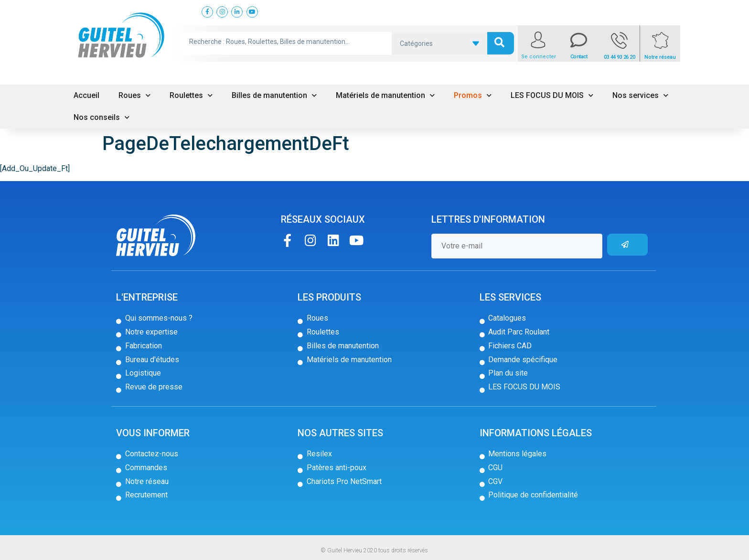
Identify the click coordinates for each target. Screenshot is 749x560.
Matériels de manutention (385, 95)
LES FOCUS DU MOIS (552, 95)
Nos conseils (102, 117)
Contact (579, 57)
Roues (134, 95)
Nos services (640, 95)
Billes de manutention (274, 95)
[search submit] (501, 43)
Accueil (86, 95)
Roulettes (191, 95)
